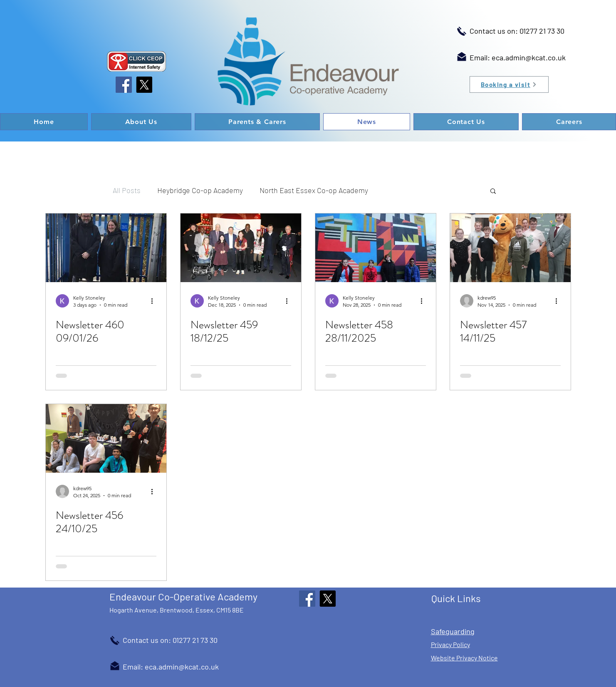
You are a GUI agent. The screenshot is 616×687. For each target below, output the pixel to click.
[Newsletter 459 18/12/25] (241, 248)
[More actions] (155, 301)
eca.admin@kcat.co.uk (529, 57)
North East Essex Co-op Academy (314, 190)
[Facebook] (124, 85)
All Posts (127, 190)
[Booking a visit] (509, 84)
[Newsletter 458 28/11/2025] (376, 248)
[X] (144, 85)
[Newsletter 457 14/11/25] (510, 248)
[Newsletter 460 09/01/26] (106, 248)
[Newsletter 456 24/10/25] (106, 438)
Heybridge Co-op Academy (200, 190)
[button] (493, 192)
